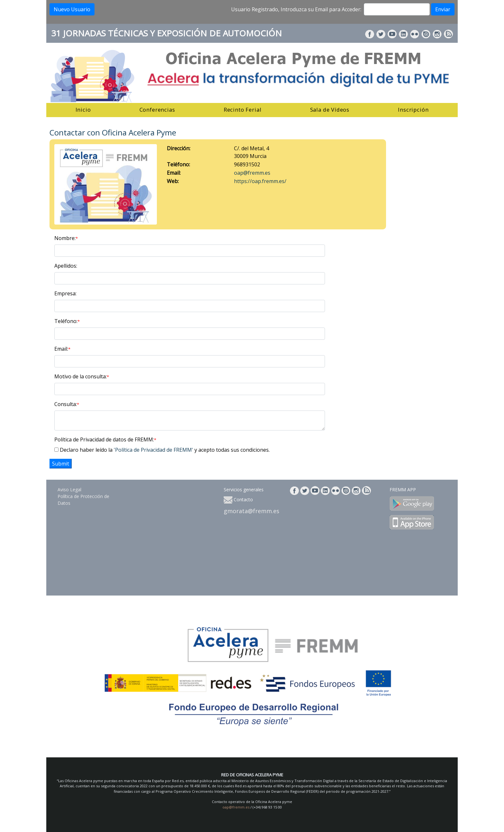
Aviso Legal (69, 490)
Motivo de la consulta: (82, 376)
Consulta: (67, 404)
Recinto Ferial (243, 110)
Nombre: (66, 238)
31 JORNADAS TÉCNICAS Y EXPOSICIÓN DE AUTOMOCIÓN (166, 33)
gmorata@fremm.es (252, 511)
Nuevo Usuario (72, 9)
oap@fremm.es (252, 173)
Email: (62, 349)
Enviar (443, 9)
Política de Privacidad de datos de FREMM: (105, 439)
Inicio (83, 110)
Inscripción (413, 110)
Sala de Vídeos (330, 110)
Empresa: (65, 293)
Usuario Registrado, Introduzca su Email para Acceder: (296, 9)
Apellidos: (66, 266)
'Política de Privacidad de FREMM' (153, 450)
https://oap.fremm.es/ (260, 181)
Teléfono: (67, 321)
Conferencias (157, 110)
